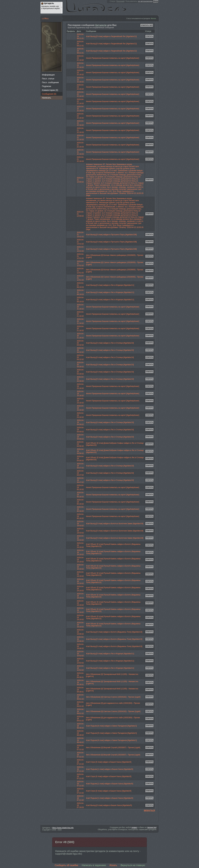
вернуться (149, 810)
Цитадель (98, 7)
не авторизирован (145, 1)
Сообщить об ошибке (67, 865)
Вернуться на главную (133, 865)
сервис (134, 827)
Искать (113, 865)
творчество (152, 827)
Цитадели (101, 25)
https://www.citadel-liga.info (63, 828)
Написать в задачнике (94, 865)
